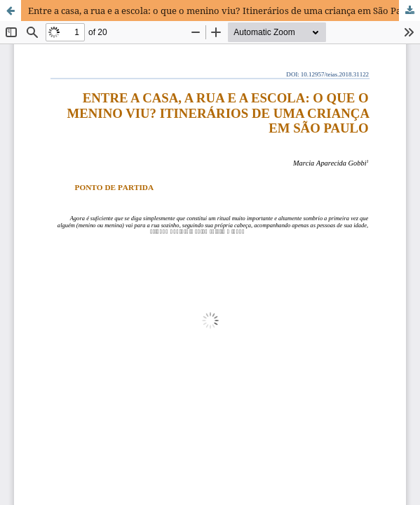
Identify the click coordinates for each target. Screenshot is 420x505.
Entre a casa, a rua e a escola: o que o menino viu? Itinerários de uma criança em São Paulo (222, 11)
